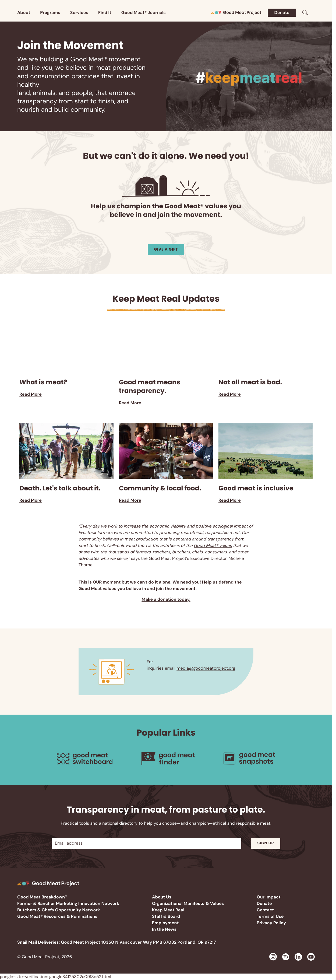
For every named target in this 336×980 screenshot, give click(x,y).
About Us (162, 897)
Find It (105, 13)
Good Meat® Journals (144, 13)
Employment (165, 923)
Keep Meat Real (168, 910)
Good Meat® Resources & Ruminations (57, 916)
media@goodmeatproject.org (206, 668)
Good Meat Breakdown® (42, 897)
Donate (282, 13)
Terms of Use (270, 916)
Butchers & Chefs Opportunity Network (59, 910)
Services (79, 13)
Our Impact (269, 897)
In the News (164, 929)
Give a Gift (166, 249)
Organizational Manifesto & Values (188, 903)
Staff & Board (166, 916)
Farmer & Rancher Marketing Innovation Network (68, 903)
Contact (265, 910)
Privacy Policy (271, 923)
